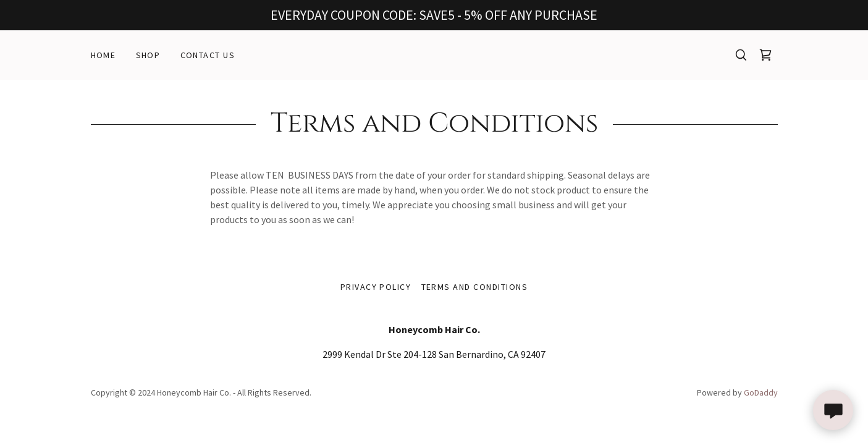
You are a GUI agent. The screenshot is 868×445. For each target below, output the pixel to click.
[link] (765, 55)
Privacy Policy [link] (376, 287)
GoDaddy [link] (761, 392)
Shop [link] (148, 55)
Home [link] (103, 55)
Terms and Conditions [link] (475, 287)
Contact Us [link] (208, 55)
